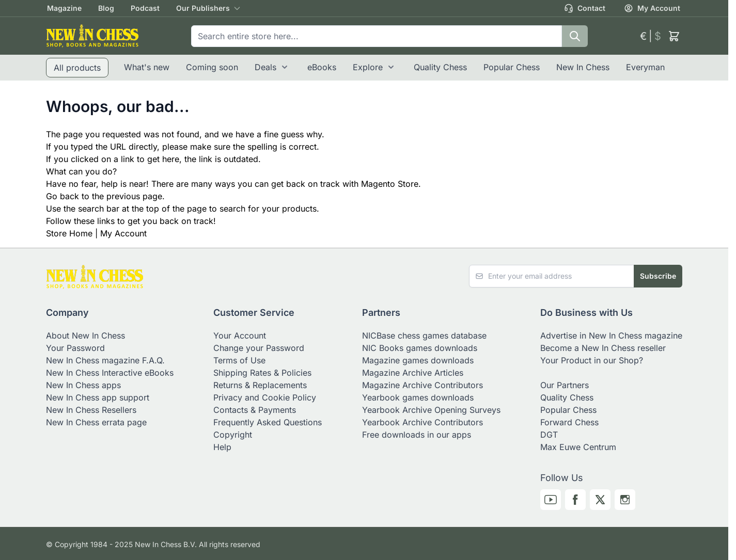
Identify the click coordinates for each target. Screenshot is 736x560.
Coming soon (212, 67)
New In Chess (583, 67)
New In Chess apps (83, 385)
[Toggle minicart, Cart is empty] (674, 36)
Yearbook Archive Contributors (422, 422)
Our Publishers (203, 8)
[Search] (575, 36)
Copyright (233, 435)
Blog (106, 8)
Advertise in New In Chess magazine (611, 335)
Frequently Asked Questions (268, 422)
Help (222, 447)
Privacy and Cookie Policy (265, 397)
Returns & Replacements (260, 385)
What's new (147, 67)
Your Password (75, 348)
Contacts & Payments (255, 410)
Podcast (145, 8)
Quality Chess (440, 67)
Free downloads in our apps (417, 435)
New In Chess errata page (96, 422)
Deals (265, 67)
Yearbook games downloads (418, 397)
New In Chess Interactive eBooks (110, 373)
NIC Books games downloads (420, 348)
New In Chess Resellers (91, 410)
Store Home (69, 233)
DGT (549, 435)
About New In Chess (85, 335)
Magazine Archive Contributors (422, 385)
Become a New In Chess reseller (603, 348)
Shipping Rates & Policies (262, 373)
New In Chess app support (98, 397)
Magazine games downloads (418, 360)
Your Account (240, 335)
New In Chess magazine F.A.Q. (105, 360)
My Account (652, 8)
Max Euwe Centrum (578, 447)
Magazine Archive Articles (413, 373)
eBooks (322, 67)
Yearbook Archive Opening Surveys (431, 410)
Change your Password (259, 348)
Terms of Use (239, 360)
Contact (585, 8)
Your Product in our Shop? (592, 360)
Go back (62, 196)
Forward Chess (569, 422)
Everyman (645, 67)
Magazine (64, 8)
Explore (368, 67)
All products (77, 68)
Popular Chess (512, 67)
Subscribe (658, 276)
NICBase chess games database (424, 335)
